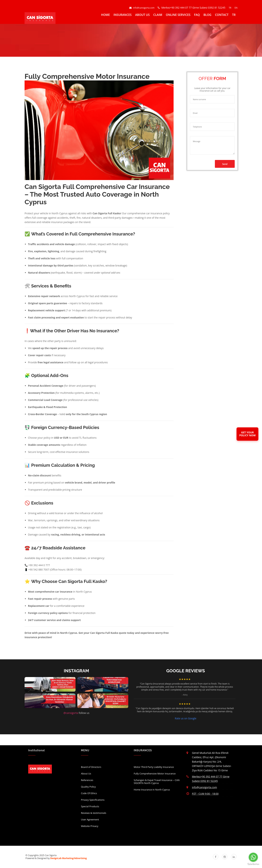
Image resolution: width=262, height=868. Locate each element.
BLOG (207, 15)
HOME (105, 15)
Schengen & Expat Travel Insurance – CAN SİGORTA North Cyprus (157, 782)
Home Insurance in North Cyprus (152, 790)
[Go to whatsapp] (253, 857)
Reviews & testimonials (94, 813)
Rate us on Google (186, 718)
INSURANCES (123, 15)
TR (230, 8)
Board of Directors (91, 767)
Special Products (90, 806)
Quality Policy (88, 787)
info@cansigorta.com (142, 8)
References (87, 780)
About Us (86, 774)
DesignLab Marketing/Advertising (68, 858)
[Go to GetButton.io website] (253, 864)
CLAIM (158, 15)
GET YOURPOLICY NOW (247, 434)
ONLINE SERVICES (178, 15)
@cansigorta (71, 713)
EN (236, 8)
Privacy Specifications (93, 800)
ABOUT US (142, 15)
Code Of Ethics (89, 793)
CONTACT (222, 15)
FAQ (197, 15)
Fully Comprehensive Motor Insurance (155, 774)
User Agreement (90, 819)
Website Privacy (90, 826)
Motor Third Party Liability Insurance (154, 767)
